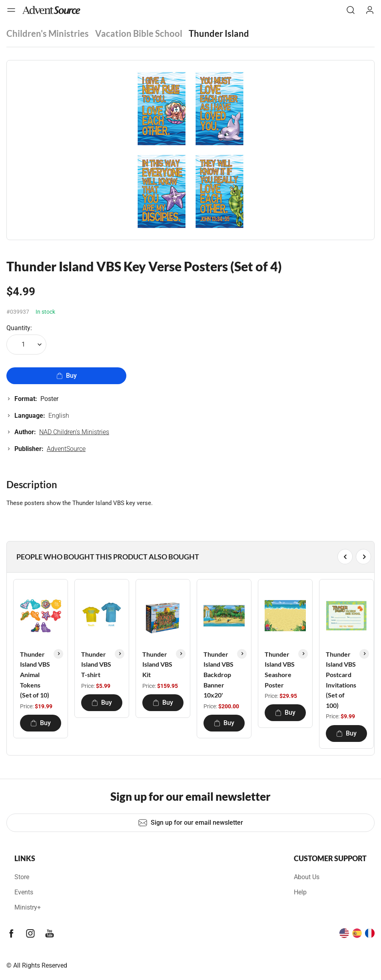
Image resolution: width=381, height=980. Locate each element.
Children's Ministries (48, 33)
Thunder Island (219, 33)
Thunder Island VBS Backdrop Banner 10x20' (218, 674)
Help (300, 892)
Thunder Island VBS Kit (157, 664)
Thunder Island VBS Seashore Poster (280, 669)
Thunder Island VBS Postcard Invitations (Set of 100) (341, 680)
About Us (307, 877)
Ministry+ (28, 907)
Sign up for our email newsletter (190, 823)
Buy (67, 376)
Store (22, 877)
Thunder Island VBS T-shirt (96, 664)
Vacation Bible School (139, 33)
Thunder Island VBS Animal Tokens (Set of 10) (35, 674)
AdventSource (66, 449)
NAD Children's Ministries (74, 432)
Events (24, 892)
